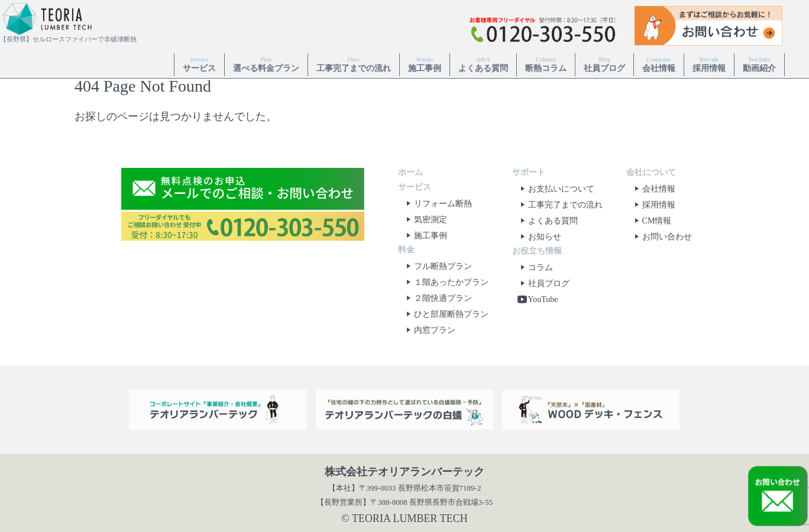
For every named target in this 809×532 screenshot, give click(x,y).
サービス (199, 64)
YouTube (537, 299)
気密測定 (425, 220)
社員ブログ (604, 64)
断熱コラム (546, 64)
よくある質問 (483, 64)
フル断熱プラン (437, 266)
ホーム (410, 172)
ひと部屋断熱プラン (445, 314)
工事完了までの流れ (354, 64)
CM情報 (651, 221)
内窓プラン (429, 330)
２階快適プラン (437, 298)
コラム (535, 267)
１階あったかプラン (445, 282)
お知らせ (539, 237)
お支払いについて (555, 189)
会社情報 (659, 64)
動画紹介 (759, 64)
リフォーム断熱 (437, 204)
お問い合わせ (661, 237)
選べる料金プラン (266, 64)
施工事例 (425, 64)
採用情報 (709, 64)
